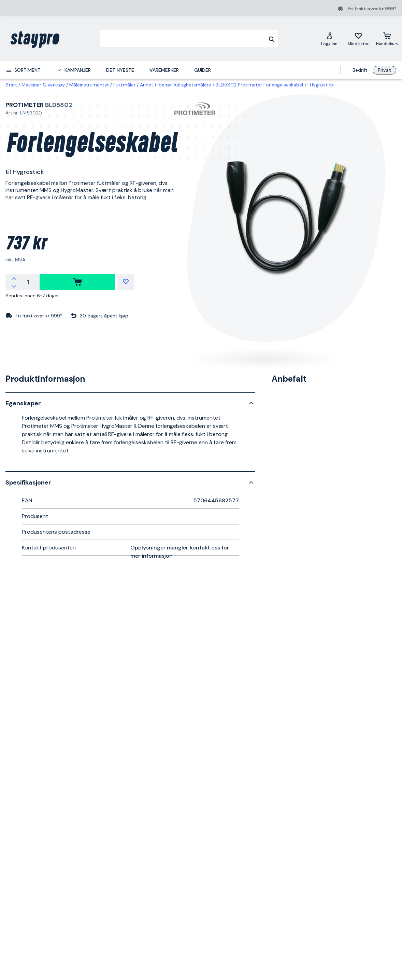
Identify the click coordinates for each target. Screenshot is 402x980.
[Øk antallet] (14, 278)
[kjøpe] (77, 282)
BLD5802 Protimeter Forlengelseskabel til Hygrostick (275, 85)
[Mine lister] (358, 39)
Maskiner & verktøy (43, 85)
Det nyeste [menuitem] (120, 70)
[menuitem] (23, 70)
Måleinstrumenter (89, 85)
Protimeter (25, 105)
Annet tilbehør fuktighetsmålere (176, 85)
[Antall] (28, 282)
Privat (384, 70)
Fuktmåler (124, 85)
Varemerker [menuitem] (164, 70)
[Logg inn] (329, 39)
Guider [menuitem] (203, 70)
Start (11, 85)
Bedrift (360, 70)
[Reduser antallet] (14, 286)
